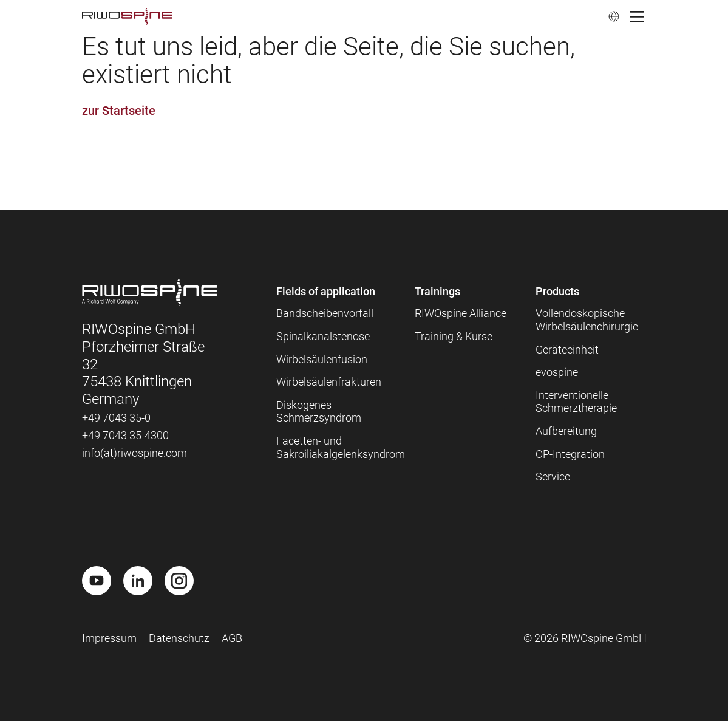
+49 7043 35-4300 (125, 435)
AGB (232, 638)
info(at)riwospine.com (134, 453)
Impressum (109, 638)
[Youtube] (97, 581)
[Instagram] (179, 581)
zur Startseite (119, 111)
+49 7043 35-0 (116, 418)
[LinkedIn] (138, 581)
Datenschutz (179, 638)
